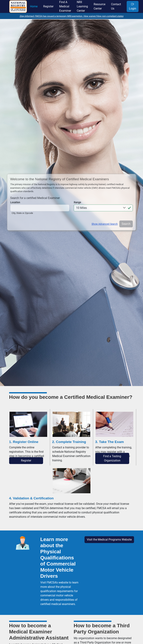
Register (26, 461)
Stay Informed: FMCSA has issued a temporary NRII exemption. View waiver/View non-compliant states (71, 16)
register (48, 6)
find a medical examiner (65, 6)
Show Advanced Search (105, 223)
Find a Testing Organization (112, 458)
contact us (116, 6)
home (34, 6)
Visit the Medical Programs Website (109, 540)
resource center (99, 6)
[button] (103, 207)
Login (133, 6)
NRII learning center (82, 6)
